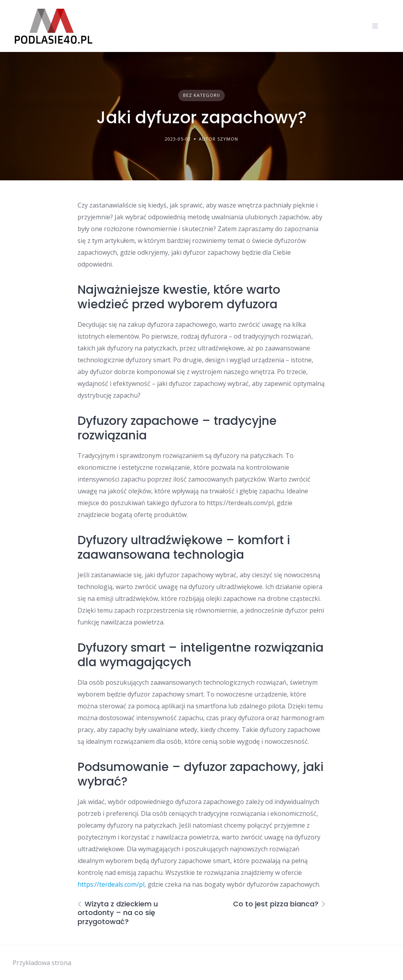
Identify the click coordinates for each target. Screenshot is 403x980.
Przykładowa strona (42, 963)
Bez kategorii (201, 95)
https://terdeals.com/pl (111, 884)
